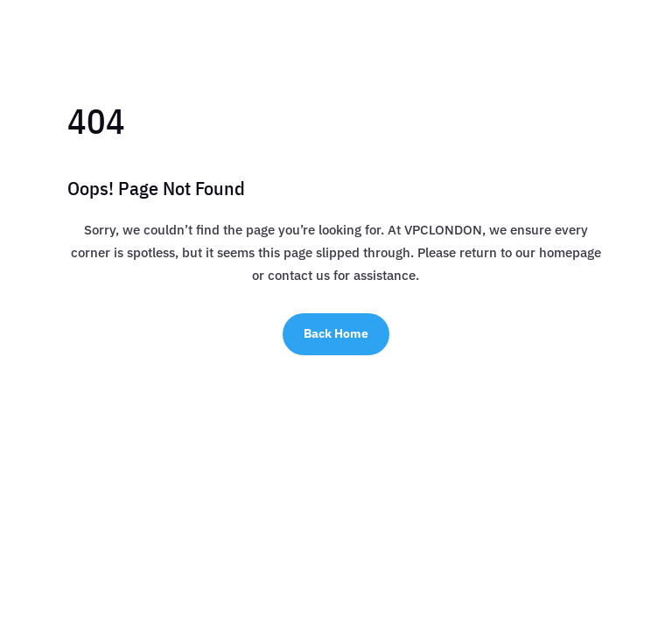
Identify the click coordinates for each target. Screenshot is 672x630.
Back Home (336, 333)
